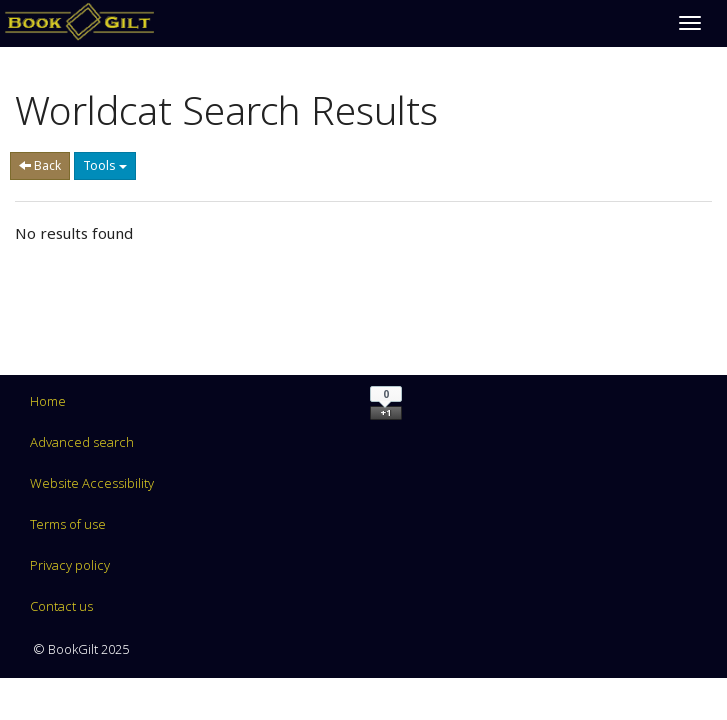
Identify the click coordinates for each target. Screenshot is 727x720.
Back (40, 165)
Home (48, 401)
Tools (105, 165)
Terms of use (68, 524)
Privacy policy (70, 565)
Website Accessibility (92, 483)
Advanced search (82, 442)
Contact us (61, 606)
